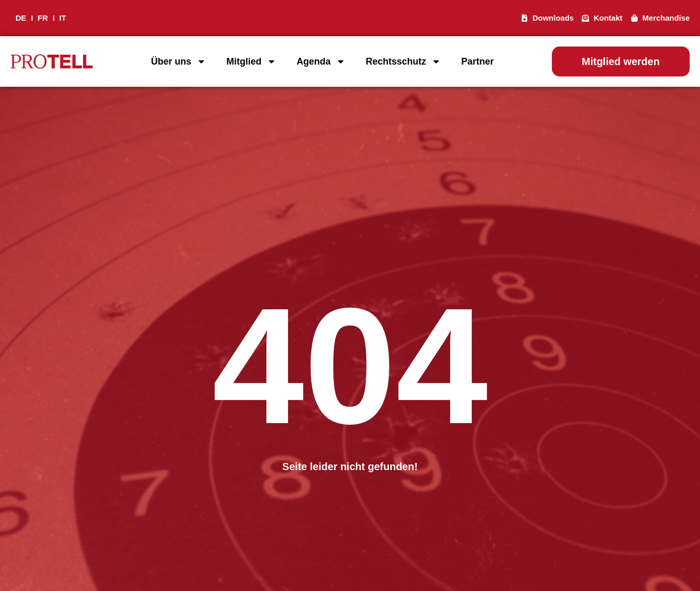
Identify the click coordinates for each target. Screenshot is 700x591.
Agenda (321, 61)
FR (43, 18)
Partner (478, 61)
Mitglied (251, 61)
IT (63, 18)
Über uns (179, 61)
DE (21, 18)
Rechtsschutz (403, 61)
